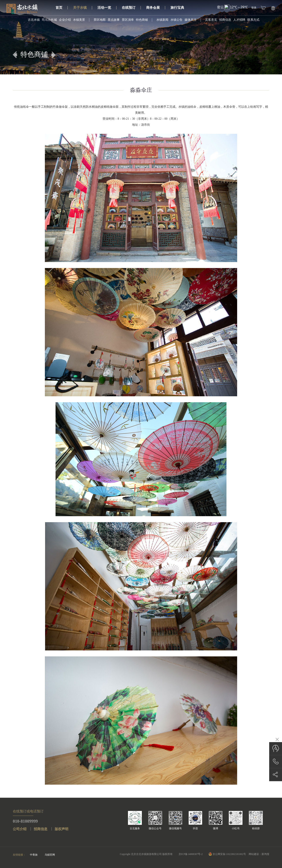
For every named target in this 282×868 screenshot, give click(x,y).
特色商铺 (142, 20)
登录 (254, 8)
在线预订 (131, 8)
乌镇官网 (50, 855)
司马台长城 (49, 20)
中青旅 (34, 855)
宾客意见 (211, 20)
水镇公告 (176, 20)
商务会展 (156, 8)
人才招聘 (239, 20)
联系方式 (253, 20)
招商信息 (225, 20)
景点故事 (114, 20)
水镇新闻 (162, 20)
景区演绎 (128, 20)
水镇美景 (79, 20)
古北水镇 (34, 20)
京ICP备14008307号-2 (191, 854)
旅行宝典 (177, 8)
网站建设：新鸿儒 (259, 854)
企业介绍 (65, 20)
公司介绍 (20, 829)
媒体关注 (191, 20)
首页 (62, 8)
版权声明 (62, 829)
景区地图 (100, 20)
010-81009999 (25, 821)
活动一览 (107, 8)
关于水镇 (83, 8)
